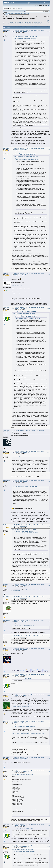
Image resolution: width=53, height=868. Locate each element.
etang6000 (6, 307)
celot (5, 648)
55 (40, 24)
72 (26, 25)
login (16, 9)
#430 (49, 598)
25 (37, 23)
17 (25, 23)
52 (36, 24)
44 (24, 24)
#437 (49, 759)
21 (31, 23)
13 (19, 23)
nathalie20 (6, 148)
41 (20, 24)
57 (5, 25)
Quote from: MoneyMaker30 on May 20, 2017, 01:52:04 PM (24, 530)
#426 (49, 453)
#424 (49, 308)
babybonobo (7, 694)
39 (17, 24)
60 (9, 25)
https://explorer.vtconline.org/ (18, 291)
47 (29, 24)
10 (15, 23)
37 (15, 24)
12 (18, 23)
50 (33, 24)
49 (32, 24)
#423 (49, 275)
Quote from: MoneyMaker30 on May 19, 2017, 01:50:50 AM (25, 37)
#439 (49, 826)
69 (22, 25)
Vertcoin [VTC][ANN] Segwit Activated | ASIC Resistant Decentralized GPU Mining (26, 18)
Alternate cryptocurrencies (17, 17)
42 (22, 24)
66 (17, 25)
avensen (6, 584)
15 (22, 23)
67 (19, 25)
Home (7, 14)
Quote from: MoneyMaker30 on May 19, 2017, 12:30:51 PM (24, 153)
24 (36, 23)
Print (48, 25)
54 (39, 24)
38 (16, 24)
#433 (49, 650)
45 (26, 24)
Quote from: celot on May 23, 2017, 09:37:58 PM (22, 679)
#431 (49, 622)
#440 (49, 846)
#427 (49, 482)
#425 (49, 432)
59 (7, 25)
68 (20, 25)
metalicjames (7, 621)
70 (23, 25)
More (27, 14)
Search (14, 14)
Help (11, 14)
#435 (49, 695)
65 (16, 25)
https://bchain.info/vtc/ (17, 285)
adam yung (6, 431)
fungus (5, 770)
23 (34, 23)
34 (10, 24)
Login (18, 14)
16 (24, 23)
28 (41, 23)
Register (22, 14)
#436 (49, 723)
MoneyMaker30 (7, 30)
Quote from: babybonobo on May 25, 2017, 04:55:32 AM (23, 726)
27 (40, 23)
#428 (49, 526)
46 (27, 24)
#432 (49, 637)
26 (38, 23)
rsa (4, 636)
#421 (49, 32)
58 (6, 25)
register (20, 9)
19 (28, 23)
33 (9, 24)
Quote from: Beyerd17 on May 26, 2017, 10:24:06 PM (23, 850)
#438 (49, 771)
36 (13, 24)
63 (13, 25)
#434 (49, 676)
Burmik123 (6, 597)
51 (34, 24)
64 (15, 25)
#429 (49, 586)
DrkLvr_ (6, 451)
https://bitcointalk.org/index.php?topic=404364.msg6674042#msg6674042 (26, 706)
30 (5, 24)
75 (28, 25)
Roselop (6, 722)
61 (10, 25)
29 (3, 24)
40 (19, 24)
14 (21, 23)
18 (26, 23)
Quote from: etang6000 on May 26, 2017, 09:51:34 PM (24, 851)
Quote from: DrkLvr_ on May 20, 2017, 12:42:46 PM (22, 485)
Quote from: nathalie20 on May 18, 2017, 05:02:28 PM (25, 38)
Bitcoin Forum (6, 17)
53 (37, 24)
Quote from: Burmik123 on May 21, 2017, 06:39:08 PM (23, 625)
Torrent (5, 12)
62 (12, 25)
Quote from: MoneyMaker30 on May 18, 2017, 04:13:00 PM (27, 40)
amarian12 (6, 273)
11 (17, 23)
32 (7, 24)
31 (6, 24)
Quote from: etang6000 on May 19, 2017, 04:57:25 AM (23, 35)
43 (23, 24)
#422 (49, 150)
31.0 (20, 11)
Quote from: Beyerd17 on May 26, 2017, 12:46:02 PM (23, 775)
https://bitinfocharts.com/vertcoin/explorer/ (22, 288)
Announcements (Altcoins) (32, 17)
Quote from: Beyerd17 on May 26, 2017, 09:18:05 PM (23, 829)
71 (24, 25)
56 (3, 25)
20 (29, 23)
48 (30, 24)
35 (12, 24)
